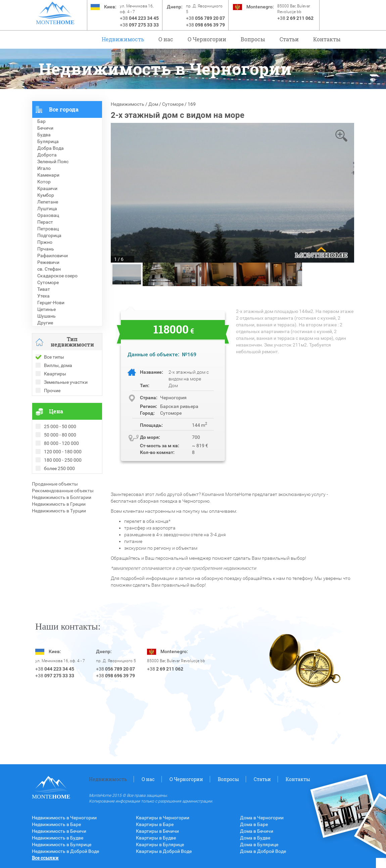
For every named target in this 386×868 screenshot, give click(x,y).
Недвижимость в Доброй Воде (65, 851)
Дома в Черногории (262, 818)
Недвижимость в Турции (59, 511)
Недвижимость (123, 39)
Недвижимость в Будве (58, 838)
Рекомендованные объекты (63, 491)
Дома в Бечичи (257, 831)
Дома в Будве (255, 838)
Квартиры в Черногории (163, 818)
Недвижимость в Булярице (62, 844)
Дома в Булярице (259, 844)
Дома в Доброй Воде (263, 851)
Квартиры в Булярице (160, 844)
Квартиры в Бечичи (157, 831)
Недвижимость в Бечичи (59, 831)
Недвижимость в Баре (56, 824)
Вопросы (253, 39)
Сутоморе (173, 104)
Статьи (289, 39)
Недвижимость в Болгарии (62, 497)
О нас (166, 39)
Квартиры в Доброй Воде (164, 851)
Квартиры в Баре (155, 824)
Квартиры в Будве (156, 838)
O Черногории (207, 39)
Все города (64, 109)
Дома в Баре (254, 824)
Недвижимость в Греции (59, 504)
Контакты (327, 39)
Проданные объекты (55, 484)
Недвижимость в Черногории (64, 818)
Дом (153, 104)
